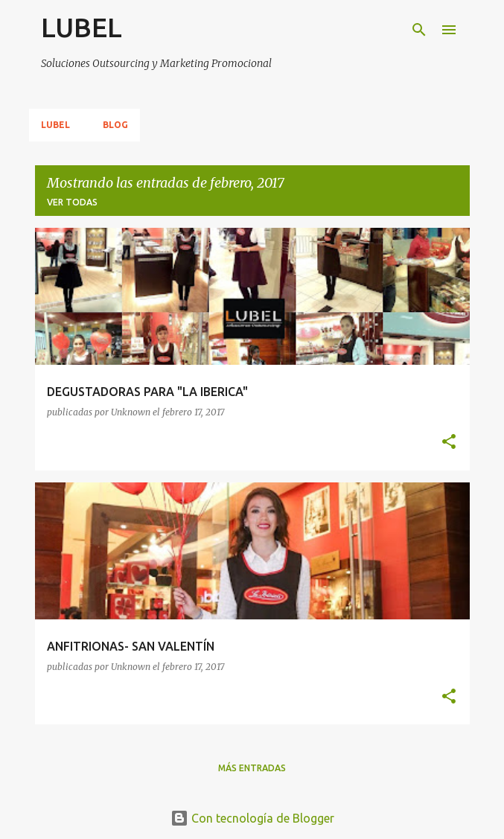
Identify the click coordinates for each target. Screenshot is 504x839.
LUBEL (82, 27)
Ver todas (72, 202)
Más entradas (252, 768)
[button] (449, 443)
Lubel (55, 125)
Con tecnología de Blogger (252, 818)
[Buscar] (419, 30)
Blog (115, 125)
